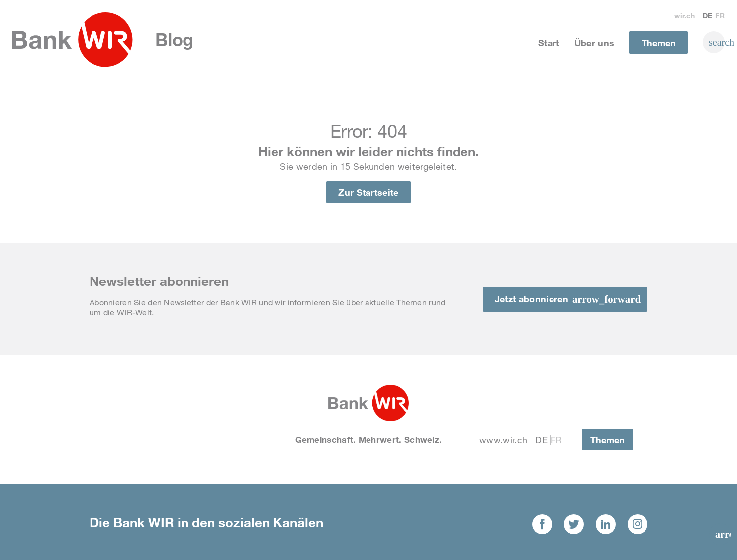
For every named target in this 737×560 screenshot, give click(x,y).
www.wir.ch (503, 440)
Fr (720, 16)
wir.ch (685, 16)
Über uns (595, 43)
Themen (659, 43)
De (708, 16)
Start (549, 43)
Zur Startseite (368, 192)
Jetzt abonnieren (532, 299)
